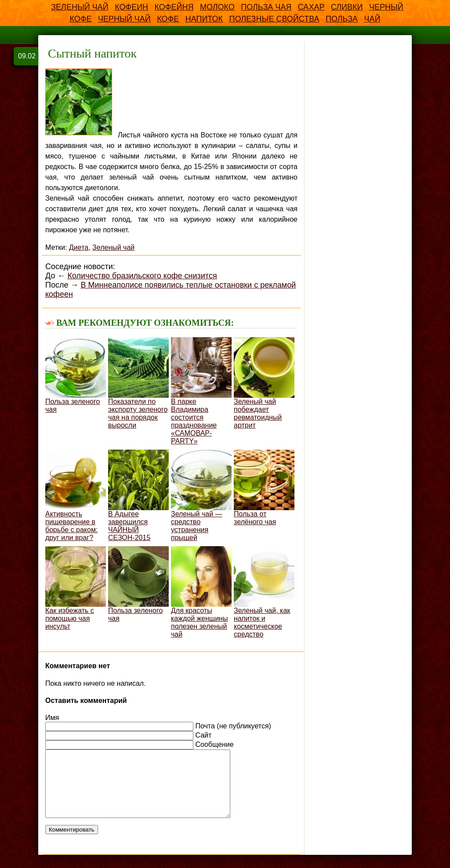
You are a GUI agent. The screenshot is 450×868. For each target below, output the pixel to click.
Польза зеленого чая (76, 375)
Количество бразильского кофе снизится (142, 276)
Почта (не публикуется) (233, 726)
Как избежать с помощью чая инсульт (76, 588)
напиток (204, 19)
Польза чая (266, 7)
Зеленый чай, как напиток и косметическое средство (264, 592)
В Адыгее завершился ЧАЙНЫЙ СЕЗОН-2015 (138, 495)
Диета (79, 247)
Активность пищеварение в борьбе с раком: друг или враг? (76, 495)
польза (342, 19)
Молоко (217, 7)
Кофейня (174, 7)
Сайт (203, 735)
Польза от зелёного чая (264, 488)
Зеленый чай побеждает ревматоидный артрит (264, 383)
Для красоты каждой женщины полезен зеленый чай (201, 592)
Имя (52, 718)
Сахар (311, 7)
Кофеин (131, 7)
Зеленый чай (80, 7)
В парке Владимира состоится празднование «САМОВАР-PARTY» (201, 391)
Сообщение (214, 744)
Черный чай (124, 19)
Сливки (347, 7)
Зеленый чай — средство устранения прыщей (201, 495)
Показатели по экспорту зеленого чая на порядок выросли (138, 383)
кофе (168, 19)
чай (372, 19)
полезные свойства (274, 19)
